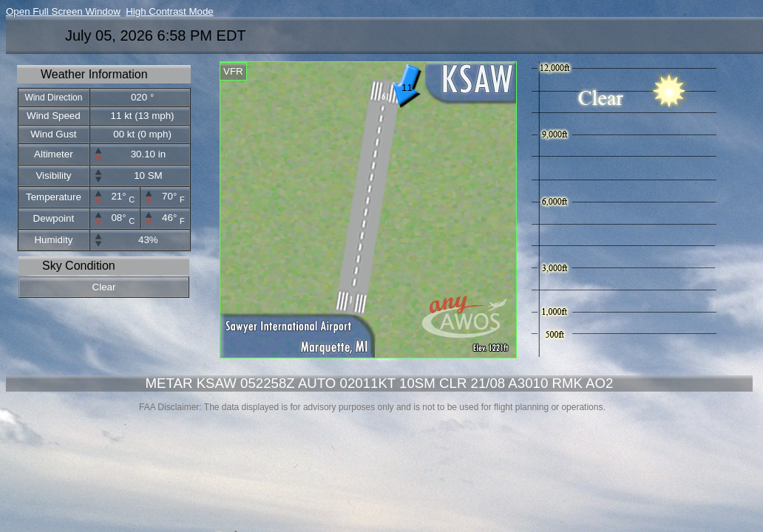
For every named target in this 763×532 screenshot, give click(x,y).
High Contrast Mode (170, 11)
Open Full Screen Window (63, 11)
